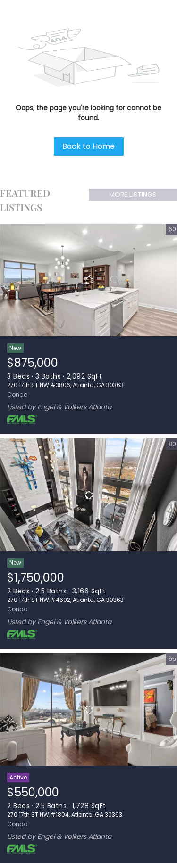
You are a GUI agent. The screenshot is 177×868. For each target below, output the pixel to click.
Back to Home (88, 146)
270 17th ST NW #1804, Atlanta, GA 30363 (65, 815)
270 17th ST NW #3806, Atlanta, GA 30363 (65, 385)
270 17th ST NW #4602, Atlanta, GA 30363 (65, 600)
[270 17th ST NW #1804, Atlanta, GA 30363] (88, 710)
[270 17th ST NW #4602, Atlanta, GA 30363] (88, 495)
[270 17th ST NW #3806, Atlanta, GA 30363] (88, 280)
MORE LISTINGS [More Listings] (133, 195)
